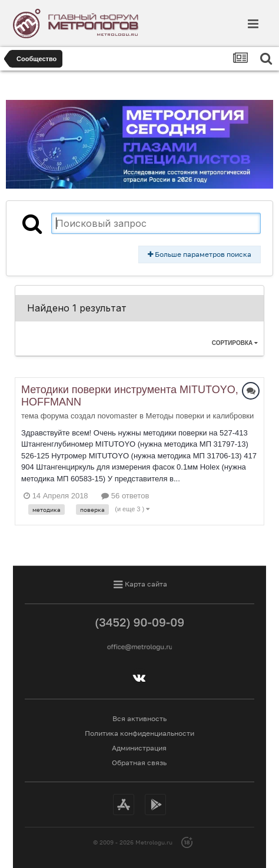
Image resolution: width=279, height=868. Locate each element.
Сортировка (235, 343)
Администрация (139, 748)
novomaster (117, 416)
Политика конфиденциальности (139, 733)
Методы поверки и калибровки (200, 416)
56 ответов (125, 496)
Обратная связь (139, 763)
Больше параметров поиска (200, 254)
